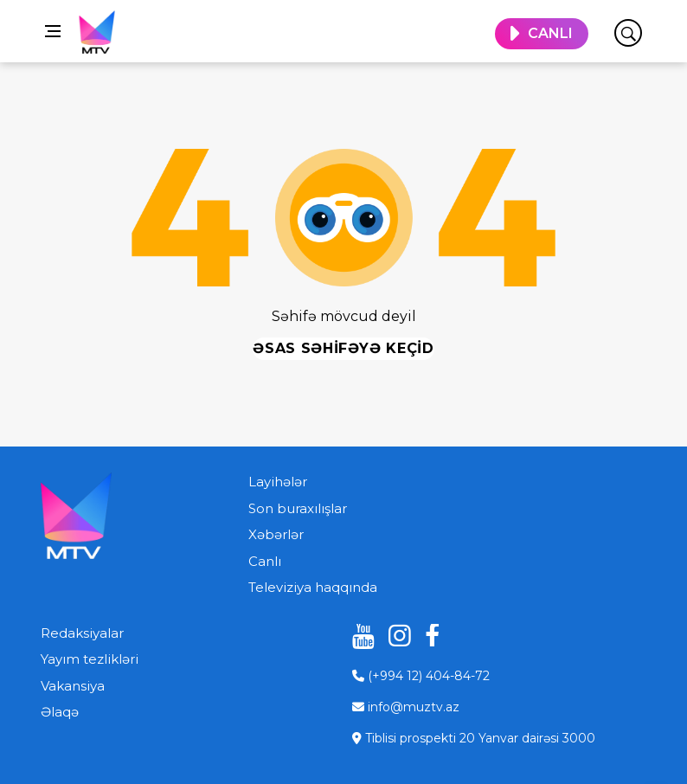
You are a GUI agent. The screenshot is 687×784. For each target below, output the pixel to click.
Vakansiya (73, 686)
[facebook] (430, 636)
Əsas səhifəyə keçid (343, 348)
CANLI (550, 33)
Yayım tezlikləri (90, 659)
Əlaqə (60, 712)
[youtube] (357, 636)
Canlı (265, 561)
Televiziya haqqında (313, 587)
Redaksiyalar (82, 633)
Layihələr (278, 482)
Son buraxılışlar (298, 508)
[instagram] (394, 636)
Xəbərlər (276, 534)
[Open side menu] (53, 31)
